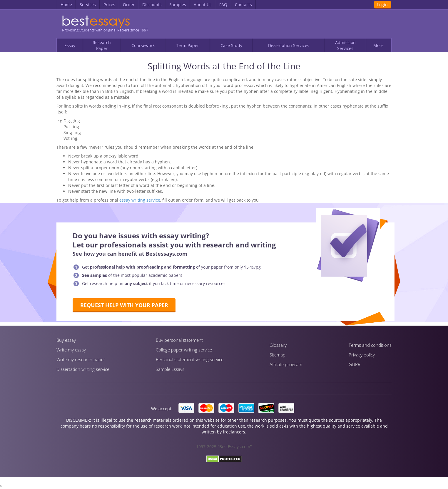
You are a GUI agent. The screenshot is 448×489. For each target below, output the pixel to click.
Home (66, 5)
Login (382, 5)
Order (129, 5)
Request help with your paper (124, 305)
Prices (109, 5)
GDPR (355, 364)
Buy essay (66, 340)
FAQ (223, 5)
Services (88, 5)
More (378, 45)
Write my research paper (81, 359)
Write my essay (71, 350)
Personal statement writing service (190, 359)
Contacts (243, 5)
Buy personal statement (179, 340)
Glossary (278, 345)
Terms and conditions (370, 345)
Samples (178, 5)
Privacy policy (362, 355)
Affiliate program (286, 364)
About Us (203, 5)
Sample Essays (170, 369)
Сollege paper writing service (184, 350)
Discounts (152, 5)
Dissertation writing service (83, 369)
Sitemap (278, 355)
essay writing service (140, 200)
